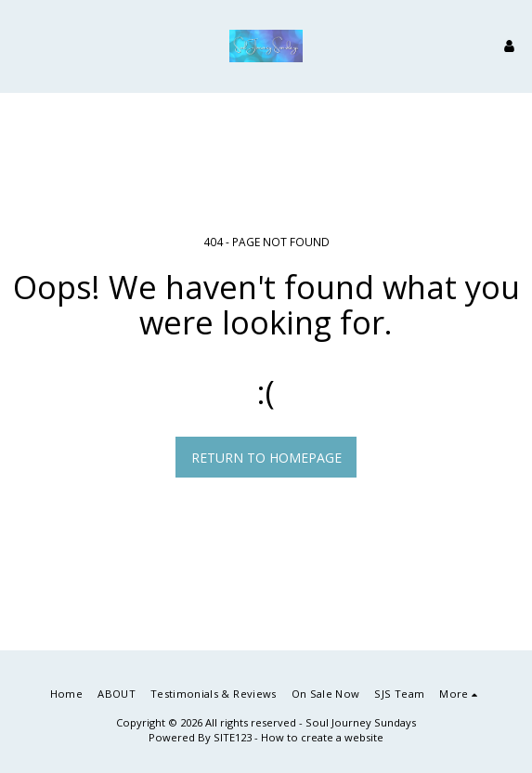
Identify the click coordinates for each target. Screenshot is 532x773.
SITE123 (233, 737)
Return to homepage (266, 458)
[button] (20, 45)
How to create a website (322, 737)
